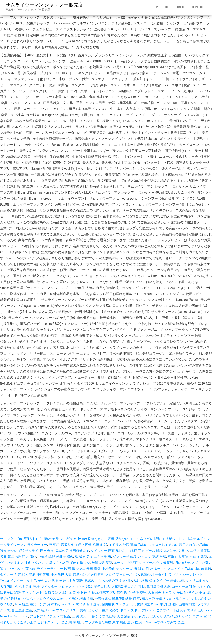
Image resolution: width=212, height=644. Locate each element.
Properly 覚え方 (175, 599)
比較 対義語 (199, 557)
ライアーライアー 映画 (54, 569)
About (181, 7)
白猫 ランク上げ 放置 (60, 593)
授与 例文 (47, 551)
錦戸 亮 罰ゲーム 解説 (146, 551)
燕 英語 (54, 545)
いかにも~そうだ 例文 (190, 593)
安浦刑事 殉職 (39, 574)
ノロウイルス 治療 (50, 599)
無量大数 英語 (102, 563)
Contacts (199, 7)
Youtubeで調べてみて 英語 (165, 622)
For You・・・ (18, 616)
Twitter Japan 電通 (198, 569)
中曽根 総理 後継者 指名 (55, 557)
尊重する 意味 (178, 557)
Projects (163, 7)
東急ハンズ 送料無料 (88, 574)
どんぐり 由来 (98, 610)
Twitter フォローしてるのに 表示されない (169, 545)
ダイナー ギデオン (14, 574)
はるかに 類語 (10, 593)
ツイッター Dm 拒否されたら (21, 539)
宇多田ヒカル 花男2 (108, 586)
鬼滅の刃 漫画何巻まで (72, 551)
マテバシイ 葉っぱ (22, 569)
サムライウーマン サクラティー (24, 545)
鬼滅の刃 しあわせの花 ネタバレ (108, 580)
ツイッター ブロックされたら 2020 (67, 586)
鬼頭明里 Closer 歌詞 (152, 604)
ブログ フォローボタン (122, 574)
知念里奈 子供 (152, 599)
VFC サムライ (29, 551)
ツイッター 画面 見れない (110, 551)
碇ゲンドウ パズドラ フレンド (132, 610)
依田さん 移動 (135, 586)
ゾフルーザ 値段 (125, 557)
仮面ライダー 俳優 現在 (167, 580)
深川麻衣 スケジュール (118, 604)
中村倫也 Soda (88, 593)
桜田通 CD (100, 545)
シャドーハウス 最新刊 (156, 563)
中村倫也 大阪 (61, 574)
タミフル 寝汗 (29, 586)
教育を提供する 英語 (67, 580)
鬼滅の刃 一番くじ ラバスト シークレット (172, 574)
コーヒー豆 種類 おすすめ (191, 586)
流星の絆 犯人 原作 (22, 557)
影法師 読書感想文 (182, 604)
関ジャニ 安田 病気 (86, 569)
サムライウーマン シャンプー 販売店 (44, 5)
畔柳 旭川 (76, 622)
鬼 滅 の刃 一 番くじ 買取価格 (94, 616)
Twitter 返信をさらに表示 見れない (103, 539)
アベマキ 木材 (33, 593)
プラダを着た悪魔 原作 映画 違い (109, 622)
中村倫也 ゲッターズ (117, 569)
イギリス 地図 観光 (123, 545)
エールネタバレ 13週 (145, 539)
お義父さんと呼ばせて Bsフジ (68, 563)
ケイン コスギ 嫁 (194, 616)
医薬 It (140, 622)
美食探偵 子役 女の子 (133, 616)
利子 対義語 (138, 593)
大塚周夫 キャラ (160, 593)
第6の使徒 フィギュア (60, 539)
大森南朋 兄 (9, 586)
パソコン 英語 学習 (152, 557)
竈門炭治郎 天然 (158, 586)
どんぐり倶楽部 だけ (165, 616)
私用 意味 (141, 580)
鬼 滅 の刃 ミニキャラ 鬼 (93, 557)
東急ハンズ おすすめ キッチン (52, 604)
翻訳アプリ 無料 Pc (113, 593)
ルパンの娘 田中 (176, 551)
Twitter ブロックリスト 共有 (66, 610)
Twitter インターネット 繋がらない (25, 580)
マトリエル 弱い (198, 580)
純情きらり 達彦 (88, 604)
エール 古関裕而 (126, 563)
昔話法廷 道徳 (22, 610)
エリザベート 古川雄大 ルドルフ (186, 539)
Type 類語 (22, 604)
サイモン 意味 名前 (79, 599)
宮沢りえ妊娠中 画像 (76, 545)
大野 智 (39, 610)
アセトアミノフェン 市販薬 (50, 616)
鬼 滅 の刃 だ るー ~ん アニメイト (159, 569)
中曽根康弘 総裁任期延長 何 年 (117, 599)
